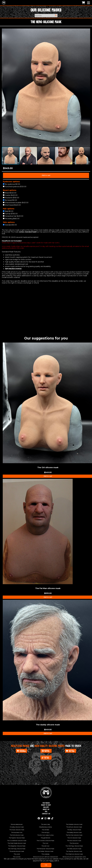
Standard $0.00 (10, 225)
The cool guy (46, 832)
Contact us (46, 814)
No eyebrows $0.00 (12, 184)
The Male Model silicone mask (17, 843)
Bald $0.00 (8, 211)
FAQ (46, 811)
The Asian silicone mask (17, 830)
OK (46, 865)
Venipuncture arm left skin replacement (46, 857)
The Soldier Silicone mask (46, 851)
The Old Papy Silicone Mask (74, 846)
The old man (45, 846)
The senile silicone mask (17, 851)
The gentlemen (46, 838)
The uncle (17, 854)
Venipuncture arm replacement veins (74, 857)
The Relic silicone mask (74, 849)
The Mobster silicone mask (74, 824)
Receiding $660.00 (11, 219)
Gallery (46, 807)
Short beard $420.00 (12, 205)
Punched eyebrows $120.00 (15, 187)
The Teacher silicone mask (74, 851)
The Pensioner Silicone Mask (45, 849)
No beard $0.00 (10, 200)
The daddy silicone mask (74, 832)
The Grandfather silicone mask (17, 841)
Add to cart (46, 175)
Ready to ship (46, 805)
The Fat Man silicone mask (74, 835)
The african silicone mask (74, 827)
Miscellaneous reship (45, 827)
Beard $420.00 (10, 193)
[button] (88, 30)
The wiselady (46, 854)
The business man (17, 832)
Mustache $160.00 (11, 198)
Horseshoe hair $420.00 (13, 216)
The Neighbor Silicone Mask (17, 846)
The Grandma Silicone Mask (45, 841)
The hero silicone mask (74, 841)
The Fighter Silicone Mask (17, 838)
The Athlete (45, 830)
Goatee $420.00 (10, 195)
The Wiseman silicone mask (74, 854)
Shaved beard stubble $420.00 (16, 203)
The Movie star (74, 843)
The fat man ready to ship (45, 835)
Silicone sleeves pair (17, 824)
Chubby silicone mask (17, 827)
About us (46, 809)
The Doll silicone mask (17, 835)
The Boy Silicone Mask (74, 830)
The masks (46, 803)
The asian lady (46, 824)
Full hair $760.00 (10, 214)
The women (17, 857)
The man (45, 843)
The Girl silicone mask (74, 838)
